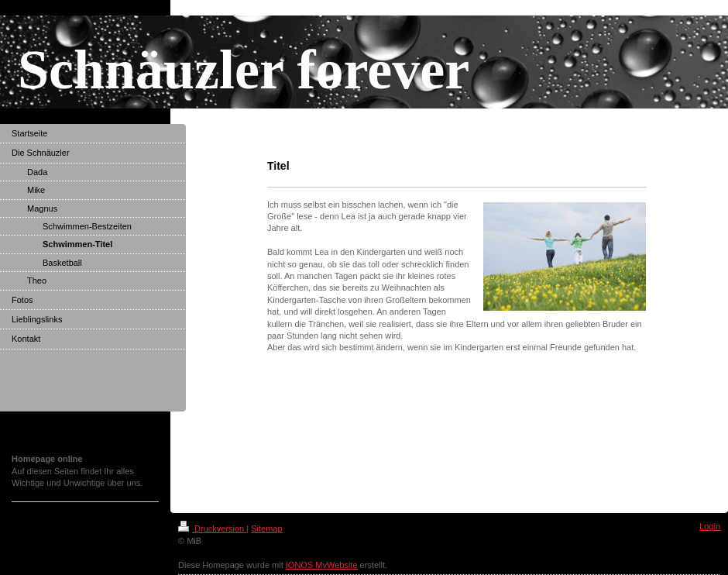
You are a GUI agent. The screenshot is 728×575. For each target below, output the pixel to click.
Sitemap (266, 529)
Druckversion (212, 529)
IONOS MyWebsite (322, 565)
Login (710, 526)
